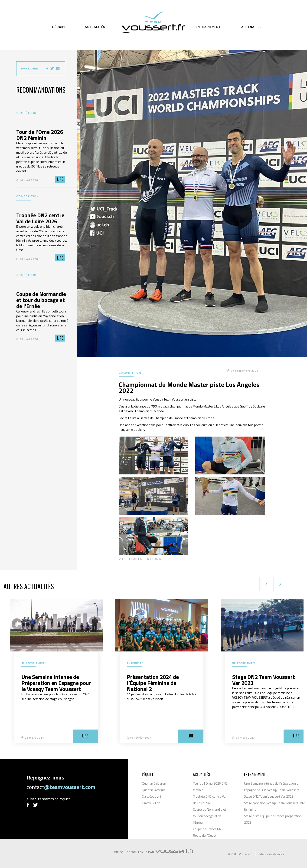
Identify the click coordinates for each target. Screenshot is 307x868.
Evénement (136, 663)
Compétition (28, 113)
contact (61, 787)
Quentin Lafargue (154, 790)
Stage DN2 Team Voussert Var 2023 (269, 796)
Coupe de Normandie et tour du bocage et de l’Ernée (209, 816)
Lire (60, 179)
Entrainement (34, 663)
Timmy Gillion (151, 803)
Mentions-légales (272, 854)
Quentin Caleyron (154, 783)
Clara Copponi (151, 796)
